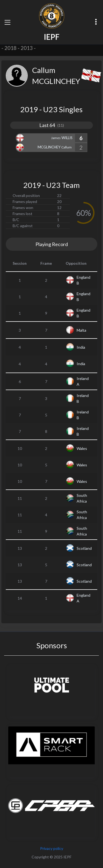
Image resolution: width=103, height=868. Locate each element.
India (81, 347)
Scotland (84, 548)
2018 (10, 48)
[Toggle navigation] (7, 22)
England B (83, 280)
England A (83, 598)
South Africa (82, 498)
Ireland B (83, 398)
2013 (27, 48)
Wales (82, 448)
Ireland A (83, 381)
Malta (81, 330)
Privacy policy (52, 848)
